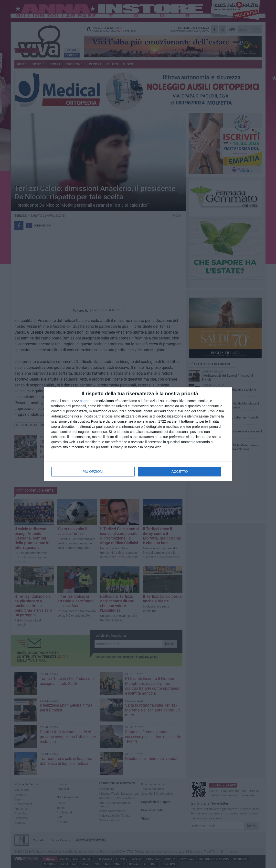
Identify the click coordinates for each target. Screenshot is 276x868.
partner (85, 401)
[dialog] (138, 434)
